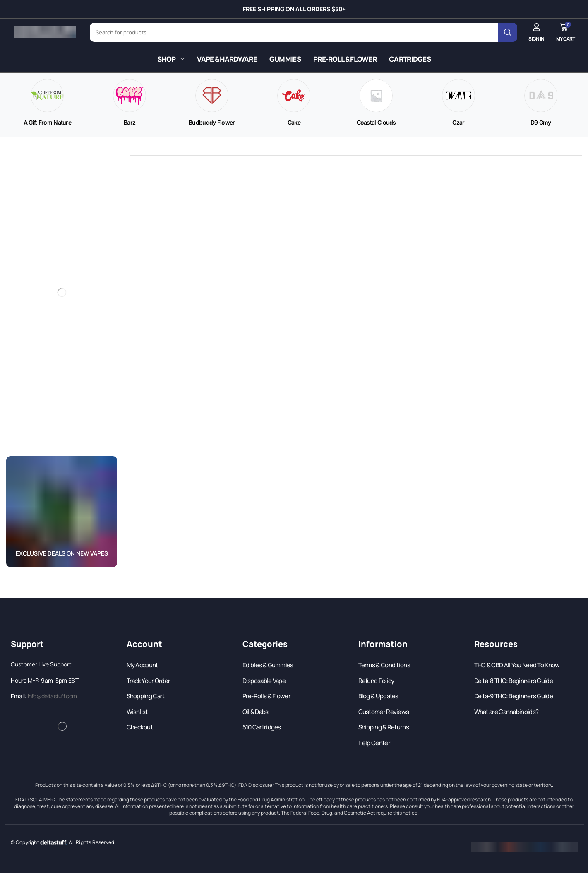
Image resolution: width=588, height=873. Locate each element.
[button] (536, 32)
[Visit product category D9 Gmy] (541, 123)
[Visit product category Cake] (294, 123)
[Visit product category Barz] (130, 123)
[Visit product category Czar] (458, 123)
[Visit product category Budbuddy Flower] (212, 123)
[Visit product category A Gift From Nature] (47, 123)
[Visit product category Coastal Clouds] (376, 123)
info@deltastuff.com (52, 696)
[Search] (508, 32)
